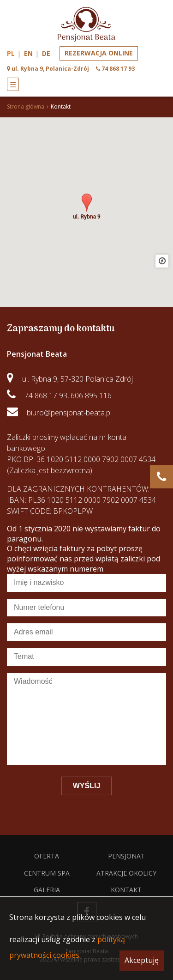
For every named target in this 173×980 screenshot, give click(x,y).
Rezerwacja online (99, 53)
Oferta (47, 856)
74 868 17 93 (46, 396)
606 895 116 (91, 396)
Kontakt (126, 890)
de (46, 53)
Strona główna (26, 107)
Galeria (47, 890)
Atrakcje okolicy (126, 873)
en (28, 53)
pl (11, 53)
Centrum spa (47, 873)
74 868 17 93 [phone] (118, 69)
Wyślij (87, 786)
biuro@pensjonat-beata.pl (69, 413)
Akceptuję (142, 960)
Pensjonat (126, 856)
